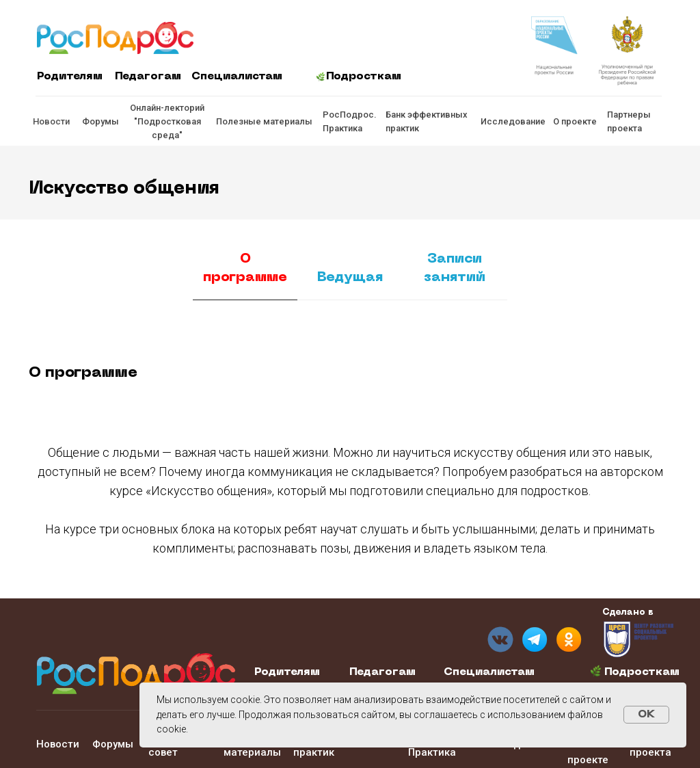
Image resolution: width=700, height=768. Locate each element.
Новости (51, 121)
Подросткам (364, 77)
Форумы (100, 121)
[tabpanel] (350, 367)
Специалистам (237, 77)
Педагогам (148, 77)
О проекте (575, 121)
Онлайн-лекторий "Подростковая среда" (167, 121)
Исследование (513, 121)
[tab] (350, 284)
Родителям (70, 77)
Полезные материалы (264, 121)
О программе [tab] (245, 268)
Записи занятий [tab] (455, 268)
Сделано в (628, 612)
